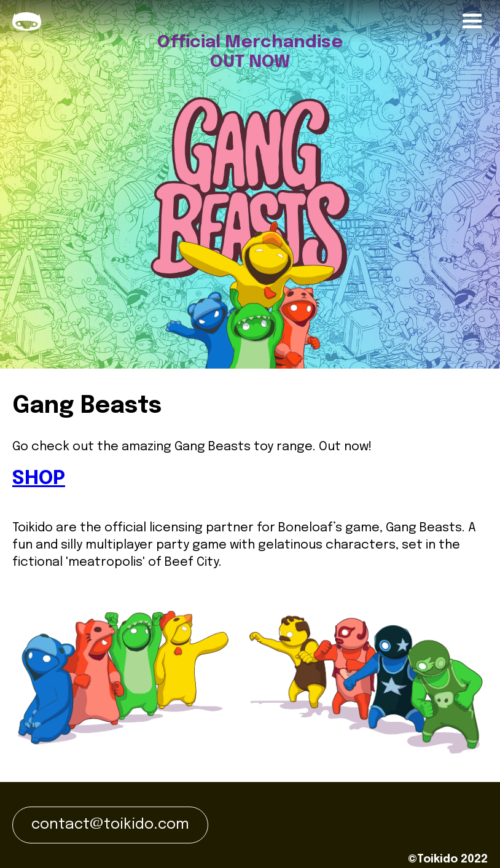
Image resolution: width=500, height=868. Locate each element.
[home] (27, 22)
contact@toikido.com (110, 825)
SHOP (39, 479)
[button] (472, 22)
